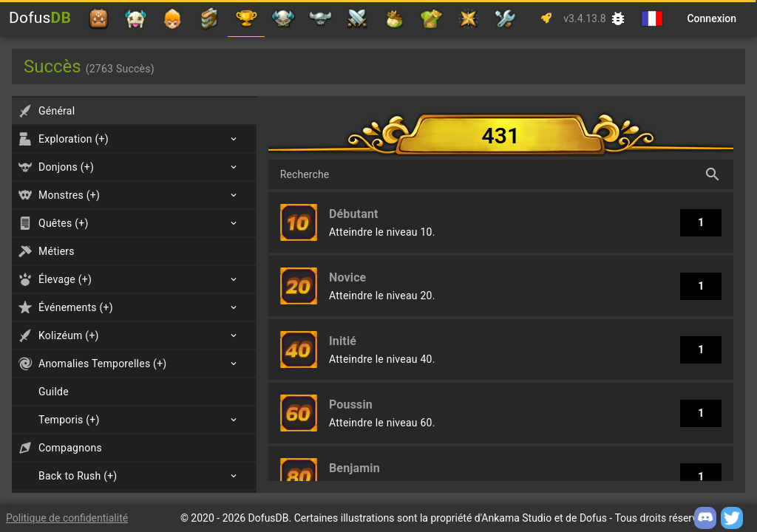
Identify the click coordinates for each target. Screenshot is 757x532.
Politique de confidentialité (67, 518)
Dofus (40, 18)
